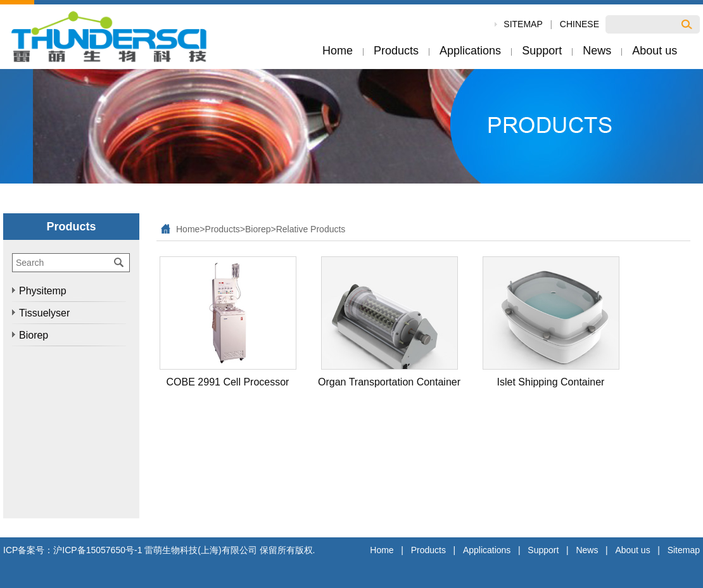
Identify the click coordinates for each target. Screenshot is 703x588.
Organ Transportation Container (389, 382)
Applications (487, 550)
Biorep (258, 229)
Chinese (579, 24)
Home (188, 229)
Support (543, 550)
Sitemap (684, 550)
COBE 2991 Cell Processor (228, 382)
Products (223, 229)
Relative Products (311, 229)
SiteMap (523, 24)
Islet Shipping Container (551, 382)
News (587, 550)
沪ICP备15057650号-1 (98, 550)
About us (632, 550)
